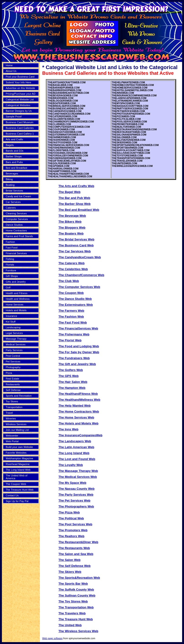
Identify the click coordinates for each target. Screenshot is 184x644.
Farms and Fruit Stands (19, 236)
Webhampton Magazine (19, 458)
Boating (10, 185)
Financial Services (16, 253)
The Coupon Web (16, 484)
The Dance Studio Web (75, 299)
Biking (9, 179)
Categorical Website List (20, 99)
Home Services (15, 305)
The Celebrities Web (73, 269)
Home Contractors (16, 230)
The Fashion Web (71, 317)
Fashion (10, 242)
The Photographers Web (76, 506)
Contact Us (12, 495)
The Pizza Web (69, 512)
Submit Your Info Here (18, 82)
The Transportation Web (76, 607)
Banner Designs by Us (19, 111)
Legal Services (14, 333)
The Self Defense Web (74, 566)
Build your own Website (19, 447)
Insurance (11, 316)
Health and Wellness (18, 299)
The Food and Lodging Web (79, 346)
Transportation (14, 407)
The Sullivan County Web (77, 595)
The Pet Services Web (74, 501)
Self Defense (13, 390)
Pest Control (13, 356)
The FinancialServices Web (78, 328)
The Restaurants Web (74, 548)
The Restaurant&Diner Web (78, 542)
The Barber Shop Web (74, 204)
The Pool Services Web (75, 524)
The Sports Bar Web (73, 584)
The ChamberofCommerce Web (81, 275)
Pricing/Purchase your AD (21, 94)
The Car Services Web (74, 251)
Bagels (10, 145)
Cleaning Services (16, 213)
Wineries (11, 418)
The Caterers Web (71, 263)
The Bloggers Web (72, 228)
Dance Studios (14, 225)
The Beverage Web (72, 216)
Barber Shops (14, 156)
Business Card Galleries (20, 128)
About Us (11, 71)
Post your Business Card (20, 77)
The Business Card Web (76, 245)
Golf (8, 287)
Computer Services (17, 219)
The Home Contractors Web (79, 411)
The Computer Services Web (79, 287)
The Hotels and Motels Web (78, 423)
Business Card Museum (20, 122)
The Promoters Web (73, 530)
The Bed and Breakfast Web (79, 210)
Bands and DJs (15, 151)
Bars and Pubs (14, 162)
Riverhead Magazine (18, 464)
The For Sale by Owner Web (79, 352)
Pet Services (13, 362)
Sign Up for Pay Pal (17, 501)
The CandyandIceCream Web (80, 257)
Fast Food (12, 248)
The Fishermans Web (74, 334)
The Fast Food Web (73, 322)
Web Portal (12, 441)
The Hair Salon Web (73, 382)
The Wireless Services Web (78, 631)
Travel (9, 413)
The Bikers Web (70, 222)
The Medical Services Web (78, 477)
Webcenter (12, 436)
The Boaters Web (71, 233)
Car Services (13, 202)
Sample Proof (14, 117)
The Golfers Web (71, 370)
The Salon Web (69, 560)
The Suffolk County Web (76, 590)
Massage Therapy (16, 339)
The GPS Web (68, 376)
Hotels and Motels (16, 310)
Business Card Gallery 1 (20, 134)
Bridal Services (14, 191)
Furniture (11, 270)
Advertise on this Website (20, 88)
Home (9, 65)
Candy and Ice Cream (18, 196)
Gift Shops (12, 276)
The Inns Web (68, 429)
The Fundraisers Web (74, 358)
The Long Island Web (18, 470)
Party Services (14, 350)
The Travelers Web (72, 613)
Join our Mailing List (17, 430)
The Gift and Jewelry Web (77, 364)
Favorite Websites (16, 453)
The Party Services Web (76, 495)
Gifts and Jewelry (16, 282)
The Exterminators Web (76, 305)
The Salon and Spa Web (76, 554)
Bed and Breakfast (16, 168)
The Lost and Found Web (77, 459)
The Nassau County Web (76, 489)
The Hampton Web (72, 388)
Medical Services (16, 344)
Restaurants (13, 384)
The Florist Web (70, 340)
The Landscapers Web (75, 441)
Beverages (12, 174)
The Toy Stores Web (73, 601)
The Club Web (69, 281)
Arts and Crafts (14, 139)
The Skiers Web (70, 572)
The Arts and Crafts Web (76, 186)
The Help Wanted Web (74, 406)
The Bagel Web (69, 192)
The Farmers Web (71, 311)
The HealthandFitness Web (78, 394)
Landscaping (13, 327)
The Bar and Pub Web (74, 198)
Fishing (10, 259)
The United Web (70, 625)
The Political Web (71, 518)
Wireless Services (16, 424)
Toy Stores (12, 401)
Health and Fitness (17, 293)
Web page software (52, 638)
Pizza (9, 373)
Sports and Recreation (19, 396)
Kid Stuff (11, 322)
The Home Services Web (76, 417)
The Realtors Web (71, 536)
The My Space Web (72, 483)
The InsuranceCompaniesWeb (80, 435)
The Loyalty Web (71, 465)
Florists (10, 265)
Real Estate (12, 379)
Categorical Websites (18, 105)
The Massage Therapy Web (78, 471)
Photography (13, 367)
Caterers (11, 208)
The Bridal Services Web (76, 239)
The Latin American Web (76, 447)
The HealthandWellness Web (79, 400)
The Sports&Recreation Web (79, 578)
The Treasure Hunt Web (20, 490)
